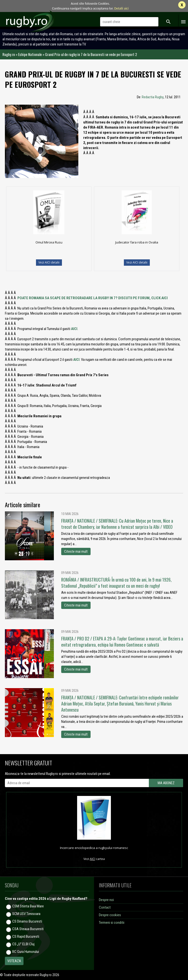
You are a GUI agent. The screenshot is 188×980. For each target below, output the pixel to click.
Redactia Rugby (153, 97)
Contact (105, 907)
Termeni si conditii (112, 923)
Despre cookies (110, 915)
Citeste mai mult (76, 551)
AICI (74, 329)
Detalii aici (122, 8)
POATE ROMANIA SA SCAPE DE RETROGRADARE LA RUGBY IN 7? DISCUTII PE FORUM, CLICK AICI (93, 298)
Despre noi (106, 900)
